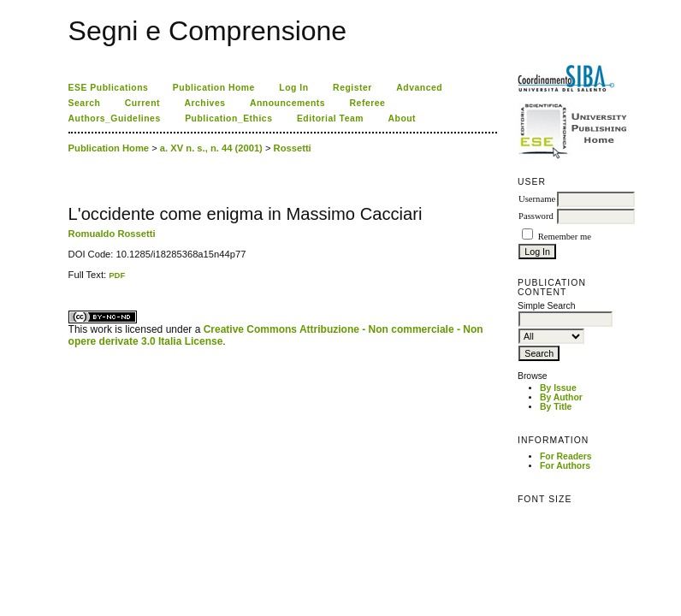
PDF (117, 275)
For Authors (565, 466)
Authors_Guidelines (115, 118)
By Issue (558, 388)
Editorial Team (330, 118)
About (402, 118)
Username (537, 199)
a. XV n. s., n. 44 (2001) (211, 148)
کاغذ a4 (70, 280)
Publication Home (214, 88)
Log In (293, 88)
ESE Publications (109, 88)
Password (536, 216)
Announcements (287, 103)
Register (352, 88)
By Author (561, 397)
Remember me (565, 237)
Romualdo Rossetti (112, 234)
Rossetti (293, 148)
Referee (368, 103)
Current (142, 103)
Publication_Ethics (228, 118)
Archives (204, 103)
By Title (556, 407)
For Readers (566, 456)
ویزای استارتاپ (73, 280)
